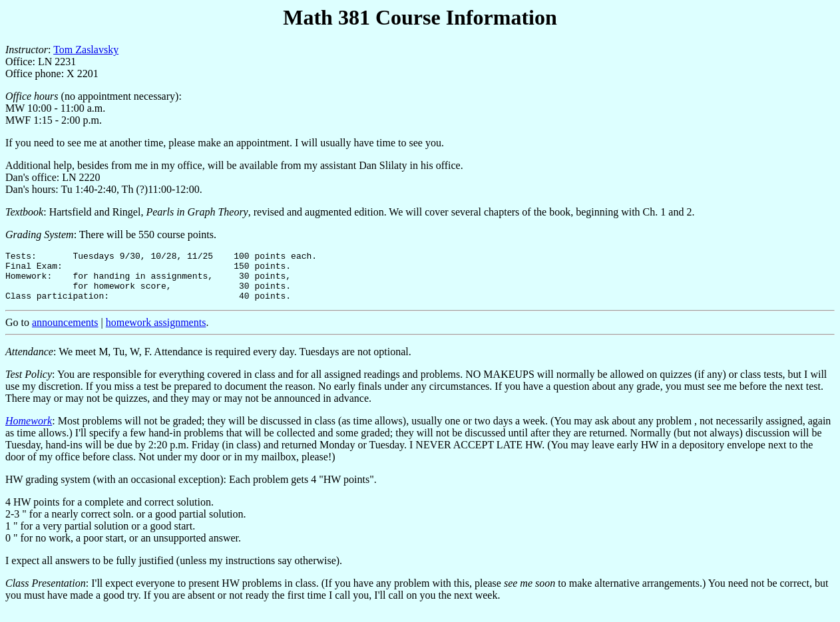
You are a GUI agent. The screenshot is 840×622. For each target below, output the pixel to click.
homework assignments (156, 332)
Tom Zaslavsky (86, 50)
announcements (65, 332)
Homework (29, 431)
